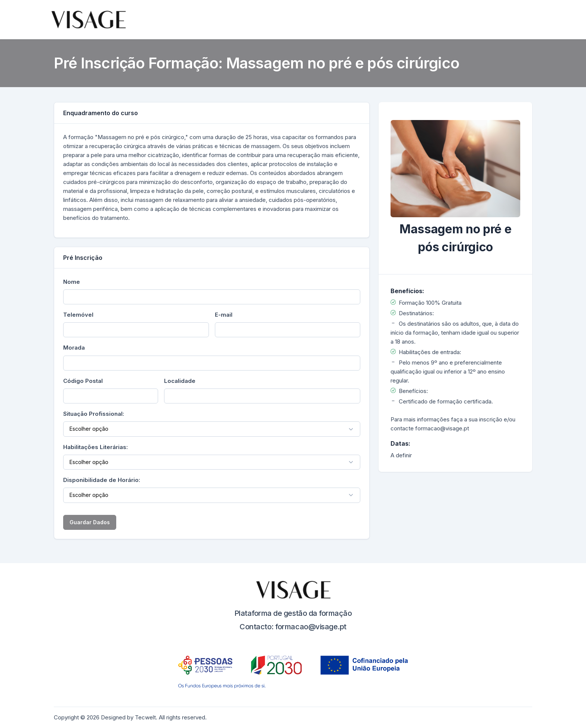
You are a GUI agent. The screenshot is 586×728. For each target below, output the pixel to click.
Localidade (180, 381)
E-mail (224, 315)
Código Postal (83, 381)
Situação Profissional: (94, 414)
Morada (74, 348)
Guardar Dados (90, 522)
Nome (72, 282)
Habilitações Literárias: (95, 447)
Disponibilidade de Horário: (102, 480)
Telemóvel (78, 315)
